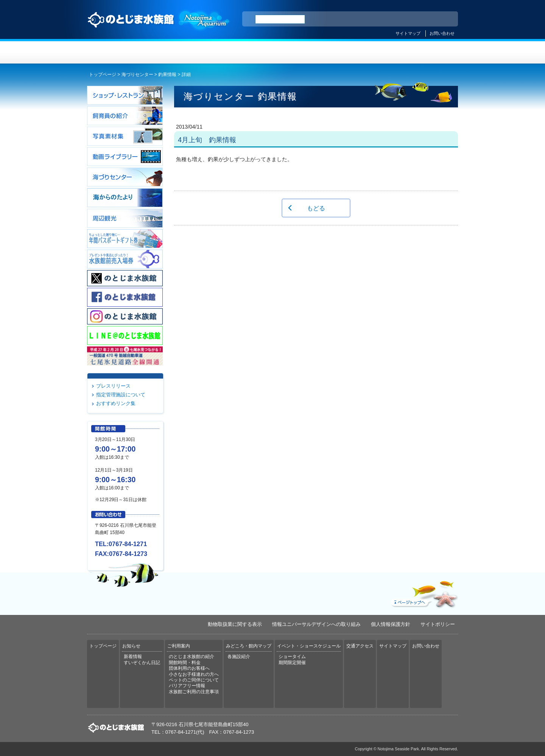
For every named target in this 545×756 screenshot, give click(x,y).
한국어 (444, 19)
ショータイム (292, 657)
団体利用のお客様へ (189, 668)
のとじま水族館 (159, 27)
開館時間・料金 (185, 663)
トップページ (118, 52)
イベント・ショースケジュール (365, 52)
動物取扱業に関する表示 (235, 624)
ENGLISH (386, 19)
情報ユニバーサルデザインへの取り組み (316, 624)
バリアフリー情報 (187, 686)
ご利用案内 (242, 52)
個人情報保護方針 (391, 624)
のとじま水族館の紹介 (192, 657)
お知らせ (180, 52)
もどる (316, 208)
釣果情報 (167, 75)
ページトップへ (424, 593)
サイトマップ (408, 33)
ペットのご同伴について (194, 680)
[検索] (280, 19)
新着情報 (133, 657)
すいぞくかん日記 (142, 663)
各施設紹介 (239, 657)
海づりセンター (137, 75)
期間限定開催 (292, 663)
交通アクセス (427, 52)
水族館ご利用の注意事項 (194, 692)
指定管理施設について (121, 395)
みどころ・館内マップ (303, 52)
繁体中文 (426, 19)
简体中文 (406, 19)
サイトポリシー (438, 624)
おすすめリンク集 (116, 403)
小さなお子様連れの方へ (194, 674)
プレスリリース (113, 386)
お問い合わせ (442, 33)
